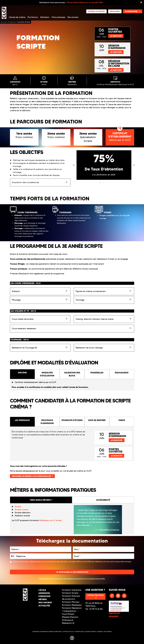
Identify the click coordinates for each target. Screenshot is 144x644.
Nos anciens (73, 17)
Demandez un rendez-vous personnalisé (32, 476)
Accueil (4, 22)
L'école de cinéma (17, 17)
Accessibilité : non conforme (104, 632)
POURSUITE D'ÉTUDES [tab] (72, 420)
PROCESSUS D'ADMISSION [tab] (47, 422)
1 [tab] (101, 183)
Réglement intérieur (90, 632)
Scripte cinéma (22, 510)
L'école (42, 590)
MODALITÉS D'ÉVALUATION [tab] (47, 374)
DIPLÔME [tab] (22, 373)
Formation (44, 596)
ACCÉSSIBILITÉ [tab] (103, 500)
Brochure (115, 11)
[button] (72, 638)
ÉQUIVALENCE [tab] (122, 373)
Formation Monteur (71, 602)
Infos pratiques (58, 17)
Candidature (133, 11)
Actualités (44, 606)
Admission (45, 17)
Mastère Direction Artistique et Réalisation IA (70, 620)
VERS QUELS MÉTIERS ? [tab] (41, 500)
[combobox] (13, 556)
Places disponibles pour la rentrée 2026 (85, 2)
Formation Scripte (70, 593)
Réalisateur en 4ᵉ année (51, 520)
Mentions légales (80, 632)
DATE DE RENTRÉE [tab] (97, 420)
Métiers (43, 599)
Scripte (18, 507)
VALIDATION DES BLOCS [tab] (72, 374)
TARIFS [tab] (122, 420)
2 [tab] (104, 183)
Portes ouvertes (96, 11)
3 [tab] (107, 183)
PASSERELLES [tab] (97, 373)
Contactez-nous (95, 596)
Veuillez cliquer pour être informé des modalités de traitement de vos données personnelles (72, 579)
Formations (33, 17)
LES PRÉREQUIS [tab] (22, 420)
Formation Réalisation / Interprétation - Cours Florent (72, 611)
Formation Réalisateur (72, 605)
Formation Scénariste (72, 590)
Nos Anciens (45, 602)
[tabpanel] (104, 165)
